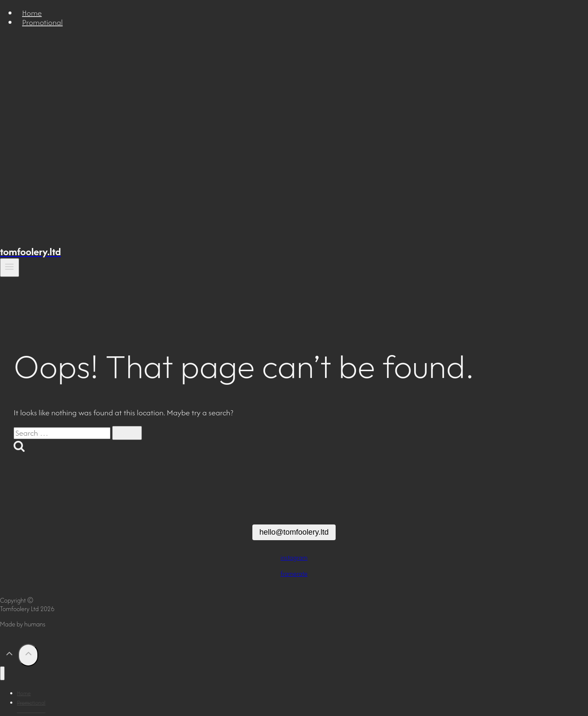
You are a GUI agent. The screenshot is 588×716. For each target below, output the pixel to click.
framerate (294, 574)
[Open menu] (10, 268)
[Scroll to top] (9, 655)
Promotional (42, 22)
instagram (294, 557)
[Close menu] (2, 673)
